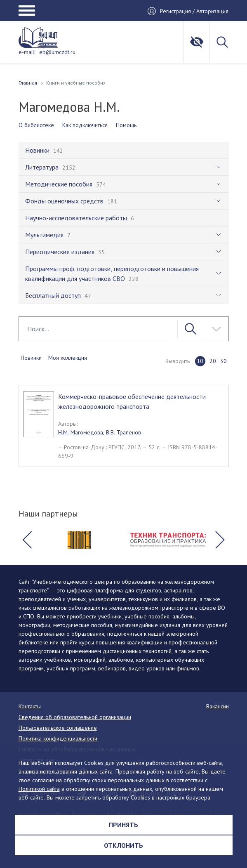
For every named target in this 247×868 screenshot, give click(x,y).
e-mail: (27, 52)
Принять (123, 825)
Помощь (126, 125)
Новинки (31, 358)
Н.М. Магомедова (81, 432)
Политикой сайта (39, 789)
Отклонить (123, 845)
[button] (27, 540)
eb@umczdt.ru (57, 52)
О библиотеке (36, 125)
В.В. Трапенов (123, 432)
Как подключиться (85, 125)
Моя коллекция (68, 358)
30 (223, 361)
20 (213, 361)
